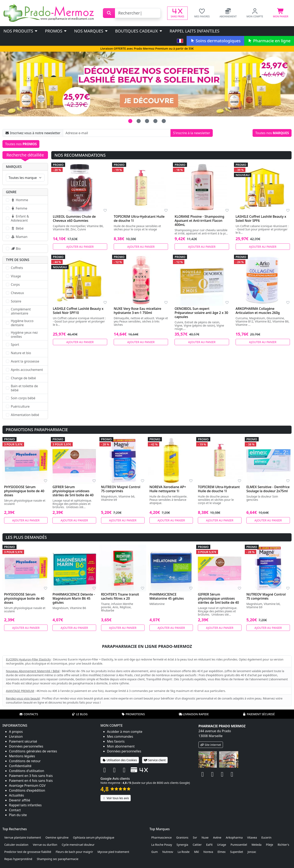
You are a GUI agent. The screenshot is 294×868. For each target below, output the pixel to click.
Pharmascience (161, 837)
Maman (19, 237)
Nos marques (91, 31)
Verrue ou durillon (45, 845)
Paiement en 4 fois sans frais (31, 781)
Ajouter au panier (80, 247)
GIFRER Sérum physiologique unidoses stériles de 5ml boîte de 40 (73, 491)
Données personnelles (26, 746)
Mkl (197, 852)
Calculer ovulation (16, 845)
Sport (15, 345)
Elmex (222, 852)
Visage (16, 276)
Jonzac (252, 852)
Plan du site (18, 815)
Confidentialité (20, 766)
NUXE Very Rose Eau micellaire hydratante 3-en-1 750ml (138, 311)
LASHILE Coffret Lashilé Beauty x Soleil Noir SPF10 (78, 311)
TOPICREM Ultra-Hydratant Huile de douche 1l (139, 219)
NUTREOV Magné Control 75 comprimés (121, 489)
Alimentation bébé (25, 415)
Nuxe (205, 837)
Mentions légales (22, 756)
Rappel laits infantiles (195, 31)
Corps (15, 284)
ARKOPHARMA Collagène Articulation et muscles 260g (258, 311)
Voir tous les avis (116, 798)
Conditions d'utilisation (27, 771)
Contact (15, 810)
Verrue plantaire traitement (23, 837)
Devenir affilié (20, 800)
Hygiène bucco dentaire (22, 323)
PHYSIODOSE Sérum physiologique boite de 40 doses (24, 491)
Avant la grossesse (25, 361)
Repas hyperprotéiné (18, 859)
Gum (155, 852)
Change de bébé (23, 378)
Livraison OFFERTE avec (147, 49)
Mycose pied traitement (113, 852)
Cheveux (17, 293)
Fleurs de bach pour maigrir (74, 852)
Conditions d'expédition (27, 790)
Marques (14, 167)
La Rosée (184, 852)
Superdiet (237, 852)
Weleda (257, 845)
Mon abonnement (121, 746)
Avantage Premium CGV (27, 785)
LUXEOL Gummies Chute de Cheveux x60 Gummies (74, 219)
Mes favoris (116, 741)
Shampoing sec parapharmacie (58, 859)
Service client (155, 760)
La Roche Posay (162, 845)
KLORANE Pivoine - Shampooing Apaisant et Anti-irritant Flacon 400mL (199, 221)
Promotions (133, 714)
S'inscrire (192, 133)
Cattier (197, 845)
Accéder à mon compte (125, 732)
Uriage (222, 845)
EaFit (209, 845)
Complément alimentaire (21, 311)
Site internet (211, 745)
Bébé (17, 228)
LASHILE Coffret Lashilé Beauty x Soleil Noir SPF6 (261, 219)
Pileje (270, 845)
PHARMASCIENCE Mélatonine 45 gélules (167, 596)
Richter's (283, 845)
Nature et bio (21, 353)
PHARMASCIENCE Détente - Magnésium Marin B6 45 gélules (74, 598)
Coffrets (17, 268)
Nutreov (168, 852)
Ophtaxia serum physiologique (94, 837)
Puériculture (20, 406)
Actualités (16, 795)
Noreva (208, 852)
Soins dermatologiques (215, 41)
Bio (16, 249)
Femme (19, 208)
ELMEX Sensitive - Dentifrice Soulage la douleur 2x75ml (268, 489)
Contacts (29, 714)
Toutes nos (272, 133)
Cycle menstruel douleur (78, 845)
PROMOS (56, 31)
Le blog (80, 714)
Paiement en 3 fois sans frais (31, 776)
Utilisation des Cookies (120, 760)
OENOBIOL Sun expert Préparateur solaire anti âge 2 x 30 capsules (201, 313)
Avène (217, 837)
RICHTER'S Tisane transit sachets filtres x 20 (120, 596)
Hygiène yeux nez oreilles (24, 335)
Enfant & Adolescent (20, 218)
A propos (16, 732)
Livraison (16, 736)
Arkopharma (234, 837)
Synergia (182, 845)
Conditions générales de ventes (33, 751)
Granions (182, 837)
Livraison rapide (194, 714)
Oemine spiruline (57, 837)
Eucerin (266, 837)
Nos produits (21, 31)
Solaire (16, 301)
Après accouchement (27, 370)
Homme (19, 200)
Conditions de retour (25, 761)
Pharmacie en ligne (269, 41)
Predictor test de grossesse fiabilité (28, 852)
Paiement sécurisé (258, 714)
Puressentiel (239, 845)
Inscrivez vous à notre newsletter (33, 133)
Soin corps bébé (23, 398)
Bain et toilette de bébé (24, 388)
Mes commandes (120, 736)
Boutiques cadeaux (139, 31)
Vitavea (252, 837)
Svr (195, 837)
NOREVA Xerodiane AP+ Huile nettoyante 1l (168, 489)
